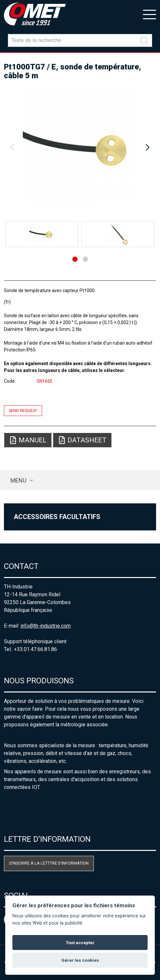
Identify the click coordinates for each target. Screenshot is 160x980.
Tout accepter (80, 943)
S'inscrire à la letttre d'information (49, 863)
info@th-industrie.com (46, 626)
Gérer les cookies (80, 960)
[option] (80, 148)
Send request (23, 411)
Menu (18, 480)
